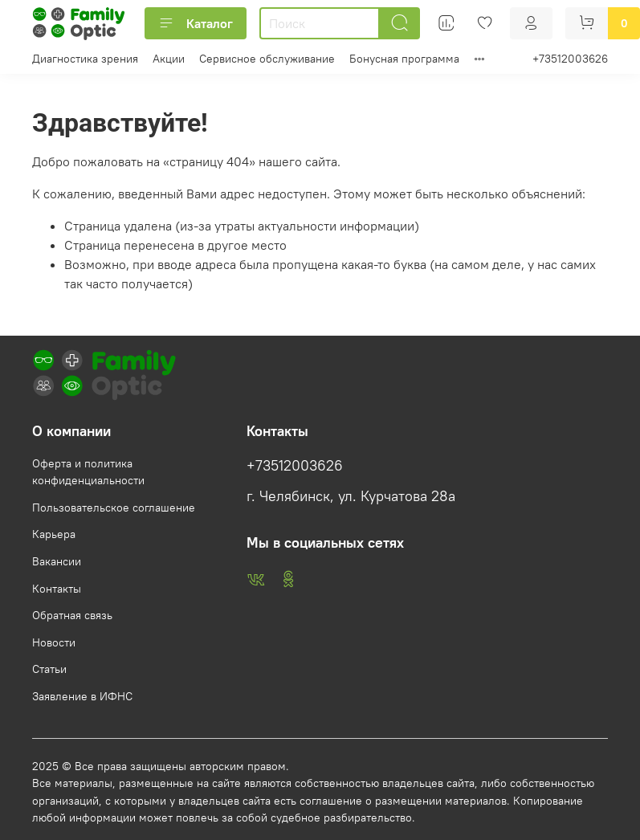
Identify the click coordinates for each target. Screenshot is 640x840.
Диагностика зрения (85, 59)
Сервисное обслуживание (267, 59)
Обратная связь (72, 615)
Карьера (54, 534)
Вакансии (57, 561)
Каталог (196, 23)
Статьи (49, 669)
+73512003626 (570, 59)
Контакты (57, 589)
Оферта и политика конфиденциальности (88, 472)
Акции (169, 59)
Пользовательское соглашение (114, 508)
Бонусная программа (404, 59)
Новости (54, 642)
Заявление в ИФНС (82, 696)
